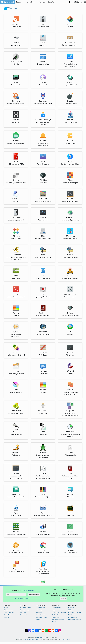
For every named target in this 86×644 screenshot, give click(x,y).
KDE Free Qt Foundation (75, 612)
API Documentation (25, 608)
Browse (63, 598)
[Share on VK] (56, 630)
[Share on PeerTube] (53, 630)
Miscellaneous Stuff (42, 617)
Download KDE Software (59, 612)
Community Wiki (57, 608)
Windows (11, 8)
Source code (24, 615)
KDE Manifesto (72, 617)
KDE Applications (9, 610)
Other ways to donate (23, 598)
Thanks (38, 620)
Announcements (41, 608)
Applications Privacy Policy (58, 620)
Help (54, 610)
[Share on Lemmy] (46, 630)
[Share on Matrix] (26, 630)
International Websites (75, 620)
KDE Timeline (72, 615)
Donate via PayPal (34, 594)
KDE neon (7, 617)
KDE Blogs (39, 610)
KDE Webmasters (42, 638)
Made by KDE (81, 2)
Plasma (6, 608)
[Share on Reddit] (43, 630)
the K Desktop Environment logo (33, 639)
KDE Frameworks (9, 612)
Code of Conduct (57, 615)
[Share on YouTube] (50, 630)
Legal (68, 639)
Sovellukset (7, 2)
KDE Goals (23, 612)
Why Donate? (29, 590)
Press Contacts (40, 615)
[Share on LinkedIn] (40, 630)
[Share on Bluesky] (33, 630)
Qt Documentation (25, 610)
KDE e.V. (71, 610)
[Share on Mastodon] (30, 630)
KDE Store (71, 608)
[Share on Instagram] (60, 630)
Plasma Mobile (8, 615)
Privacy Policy (56, 617)
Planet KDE (39, 612)
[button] (70, 2)
